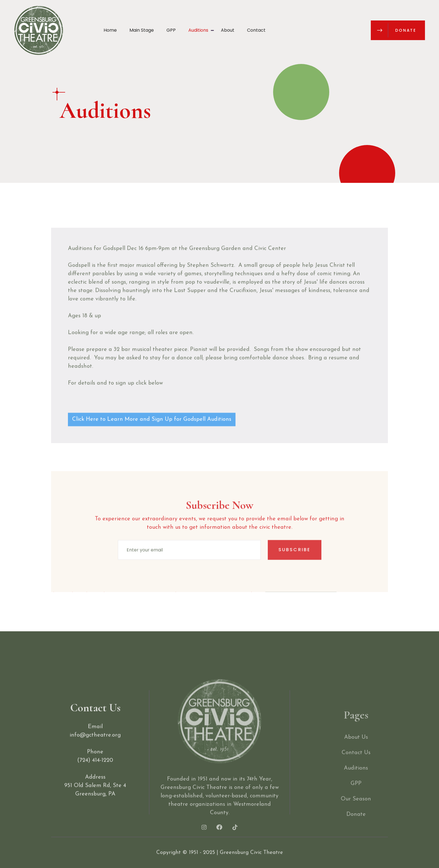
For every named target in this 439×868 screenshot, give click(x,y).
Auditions (198, 30)
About (228, 30)
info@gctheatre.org (95, 745)
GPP (171, 30)
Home (110, 30)
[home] (39, 30)
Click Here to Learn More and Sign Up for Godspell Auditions (152, 430)
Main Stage (142, 30)
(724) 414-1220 (95, 771)
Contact (256, 30)
